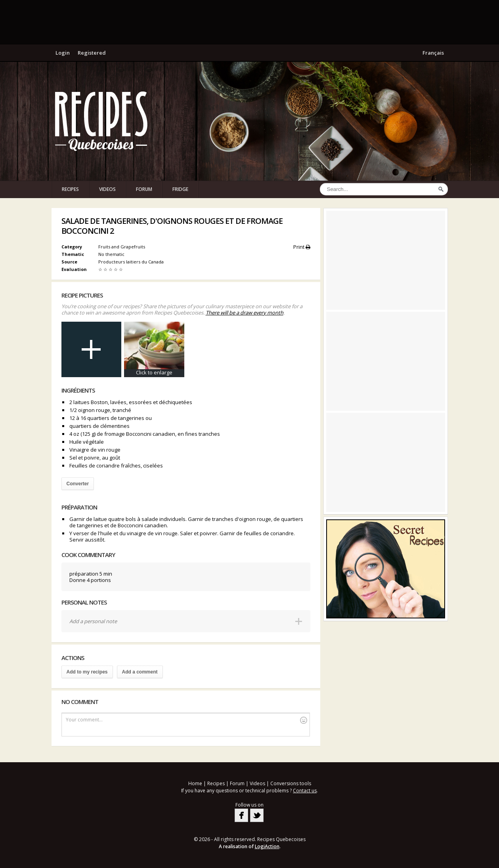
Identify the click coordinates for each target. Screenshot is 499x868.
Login (63, 53)
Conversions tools (291, 783)
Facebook (241, 815)
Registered (92, 53)
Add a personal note (93, 621)
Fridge (180, 189)
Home (195, 783)
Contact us (305, 791)
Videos (107, 189)
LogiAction (267, 846)
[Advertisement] (250, 22)
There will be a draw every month (245, 313)
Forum (144, 189)
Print (302, 247)
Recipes (70, 189)
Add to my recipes (87, 672)
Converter (78, 484)
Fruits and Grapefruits (122, 247)
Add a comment (140, 672)
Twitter (257, 815)
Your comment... (186, 720)
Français (433, 53)
